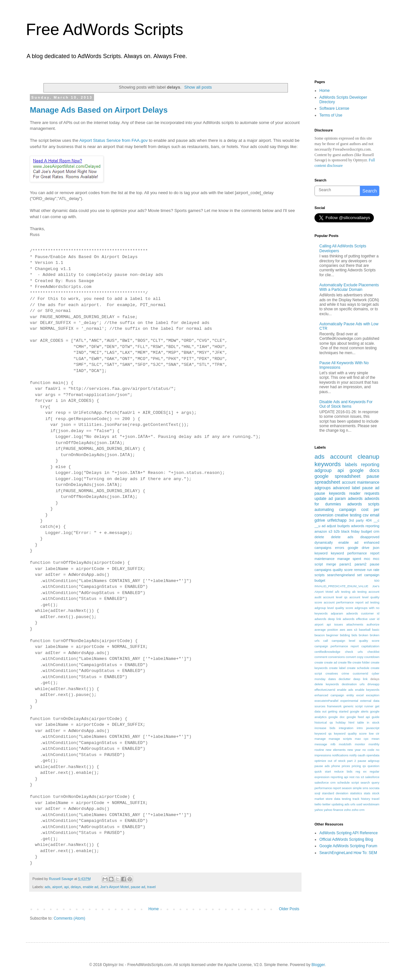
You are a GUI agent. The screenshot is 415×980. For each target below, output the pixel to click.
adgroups (323, 488)
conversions (336, 657)
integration (346, 728)
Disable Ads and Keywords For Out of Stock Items (346, 404)
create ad (331, 662)
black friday (351, 531)
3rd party (356, 520)
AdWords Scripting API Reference (349, 833)
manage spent (349, 559)
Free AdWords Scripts (105, 30)
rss (358, 777)
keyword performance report (355, 553)
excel (360, 695)
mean (375, 739)
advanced (341, 488)
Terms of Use (331, 115)
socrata (374, 788)
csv (366, 515)
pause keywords (330, 493)
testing (346, 799)
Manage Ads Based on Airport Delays (99, 110)
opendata (373, 755)
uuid (359, 804)
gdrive (320, 520)
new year (354, 750)
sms (365, 788)
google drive (358, 548)
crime (345, 673)
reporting (370, 465)
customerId (360, 673)
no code (368, 750)
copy (360, 657)
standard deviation (335, 793)
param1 (345, 564)
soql (317, 793)
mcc (367, 559)
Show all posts (198, 87)
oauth (362, 755)
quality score (343, 570)
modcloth (345, 744)
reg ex (361, 771)
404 (369, 520)
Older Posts (289, 909)
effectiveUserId (325, 690)
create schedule (358, 668)
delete (319, 537)
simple (357, 788)
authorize (373, 624)
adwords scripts (363, 504)
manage (320, 739)
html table (356, 722)
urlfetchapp (337, 520)
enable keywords (367, 690)
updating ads (341, 804)
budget (367, 531)
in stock (373, 722)
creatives (332, 673)
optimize (320, 761)
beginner (332, 635)
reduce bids (343, 771)
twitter (326, 804)
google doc (337, 717)
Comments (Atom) (69, 918)
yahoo (319, 810)
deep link (361, 679)
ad (324, 526)
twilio (318, 804)
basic (376, 630)
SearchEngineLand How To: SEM (348, 853)
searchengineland (341, 575)
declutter (344, 679)
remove (360, 570)
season (347, 788)
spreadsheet (327, 482)
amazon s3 (323, 531)
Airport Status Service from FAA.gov (113, 140)
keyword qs (323, 733)
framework (334, 706)
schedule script (348, 782)
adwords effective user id (361, 619)
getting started (338, 711)
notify (353, 755)
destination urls (353, 684)
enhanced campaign (329, 695)
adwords (355, 499)
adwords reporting (365, 526)
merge (331, 564)
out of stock (337, 761)
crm (376, 531)
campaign (348, 510)
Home (154, 909)
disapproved (370, 537)
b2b (337, 531)
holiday (341, 722)
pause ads (322, 766)
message (321, 744)
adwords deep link (328, 619)
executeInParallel (326, 701)
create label (337, 668)
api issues (335, 624)
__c (377, 520)
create (319, 662)
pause (373, 476)
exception (373, 695)
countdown (372, 657)
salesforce (372, 777)
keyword (321, 553)
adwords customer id (363, 613)
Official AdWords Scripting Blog (346, 839)
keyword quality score (350, 733)
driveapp (373, 684)
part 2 (352, 761)
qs (364, 766)
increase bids (325, 728)
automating (324, 510)
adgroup (323, 470)
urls (353, 804)
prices (346, 766)
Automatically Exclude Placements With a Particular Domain (349, 287)
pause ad (138, 887)
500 (377, 581)
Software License (334, 108)
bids (354, 635)
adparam (337, 613)
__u (317, 526)
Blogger (318, 965)
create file (345, 662)
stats (367, 793)
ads (47, 887)
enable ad (91, 887)
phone (336, 766)
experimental (349, 701)
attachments (355, 624)
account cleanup (355, 457)
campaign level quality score (356, 641)
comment (321, 657)
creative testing (348, 515)
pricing (356, 766)
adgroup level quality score (334, 608)
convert (351, 657)
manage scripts (340, 739)
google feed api (358, 717)
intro (360, 728)
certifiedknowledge (327, 652)
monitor (360, 744)
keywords (328, 464)
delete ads (342, 537)
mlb (333, 744)
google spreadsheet (338, 476)
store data (333, 799)
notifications (340, 755)
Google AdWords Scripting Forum (348, 846)
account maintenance (361, 482)
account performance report (344, 602)
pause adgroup (368, 761)
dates (332, 679)
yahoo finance (334, 810)
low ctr (374, 733)
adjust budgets (338, 526)
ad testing (372, 602)
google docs (364, 470)
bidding (345, 635)
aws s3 (352, 630)
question (373, 766)
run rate (373, 570)
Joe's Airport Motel (114, 887)
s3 (362, 777)
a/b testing (343, 592)
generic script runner (358, 706)
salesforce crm (325, 782)
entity (350, 695)
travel (151, 887)
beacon (320, 635)
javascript (373, 728)
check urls (354, 652)
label (356, 488)
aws (343, 630)
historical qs (324, 722)
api (66, 887)
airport (57, 887)
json (376, 548)
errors (339, 548)
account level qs (335, 597)
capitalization (370, 646)
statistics (356, 793)
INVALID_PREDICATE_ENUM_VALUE (341, 586)
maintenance (325, 559)
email (375, 515)
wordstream (371, 804)
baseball (365, 630)
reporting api (339, 777)
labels (351, 465)
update (320, 499)
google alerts (359, 711)
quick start (323, 771)
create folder (361, 662)
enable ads (345, 690)
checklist (373, 652)
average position (326, 630)
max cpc (362, 739)
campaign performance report (337, 646)
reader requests (364, 493)
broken (364, 635)
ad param (337, 499)
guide (376, 717)
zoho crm (358, 810)
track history (362, 799)
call (326, 641)
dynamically (324, 542)
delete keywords (327, 684)
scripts (320, 575)
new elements (336, 750)
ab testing (359, 592)
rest (352, 777)
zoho (347, 810)
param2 (361, 564)
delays (76, 887)
